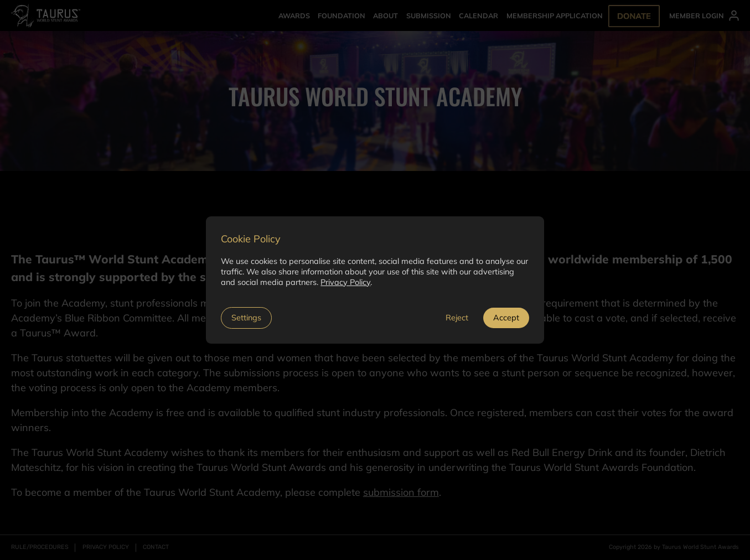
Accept (506, 318)
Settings (246, 318)
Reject (457, 318)
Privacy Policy (345, 282)
